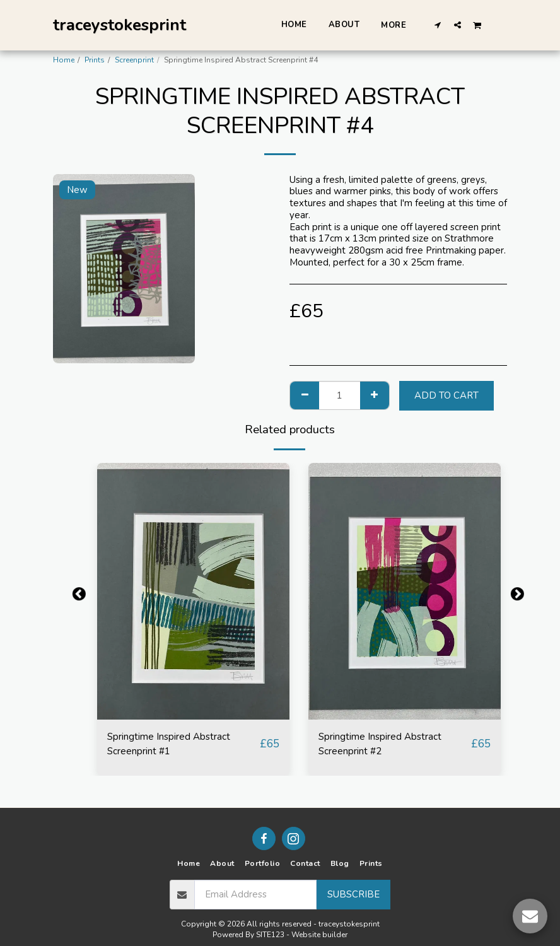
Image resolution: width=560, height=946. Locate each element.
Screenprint (134, 60)
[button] (438, 25)
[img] (193, 591)
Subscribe (353, 894)
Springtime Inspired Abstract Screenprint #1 (181, 746)
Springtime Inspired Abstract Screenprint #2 (392, 746)
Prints (95, 60)
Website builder (319, 935)
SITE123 (270, 935)
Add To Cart (446, 395)
